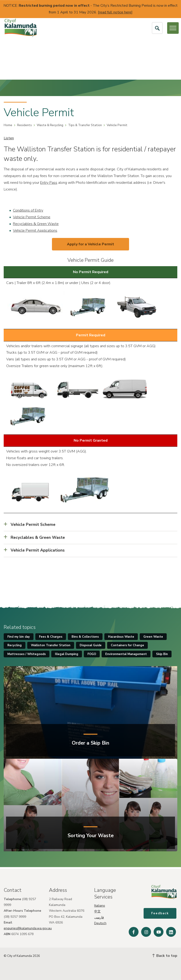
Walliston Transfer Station (51, 645)
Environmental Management (126, 654)
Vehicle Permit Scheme (32, 217)
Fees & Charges (51, 637)
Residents (24, 125)
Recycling (15, 645)
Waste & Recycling (50, 125)
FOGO (92, 654)
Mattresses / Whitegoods (27, 654)
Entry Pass (49, 183)
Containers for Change (127, 645)
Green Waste (153, 637)
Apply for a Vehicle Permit (90, 244)
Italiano (100, 904)
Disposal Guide (91, 645)
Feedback (161, 914)
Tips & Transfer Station (85, 125)
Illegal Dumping (67, 654)
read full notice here (115, 12)
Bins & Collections (85, 637)
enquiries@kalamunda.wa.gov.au (28, 927)
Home (8, 125)
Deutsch (100, 922)
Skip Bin (162, 654)
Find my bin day (19, 637)
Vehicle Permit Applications (35, 231)
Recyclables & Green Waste (36, 224)
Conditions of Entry (28, 210)
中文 (97, 910)
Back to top (165, 956)
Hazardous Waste (121, 637)
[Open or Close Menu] (173, 28)
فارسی (99, 916)
